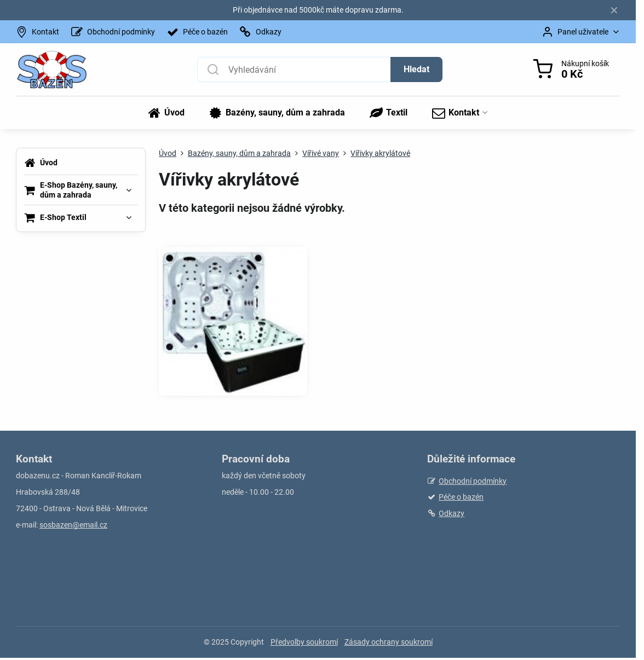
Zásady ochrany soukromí (389, 642)
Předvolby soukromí (304, 642)
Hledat (416, 69)
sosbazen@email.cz (73, 525)
